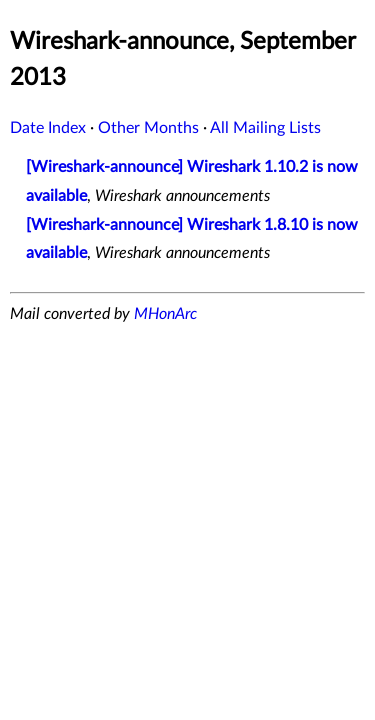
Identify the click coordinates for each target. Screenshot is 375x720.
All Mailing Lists (265, 128)
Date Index (48, 128)
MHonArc (165, 314)
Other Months (148, 128)
